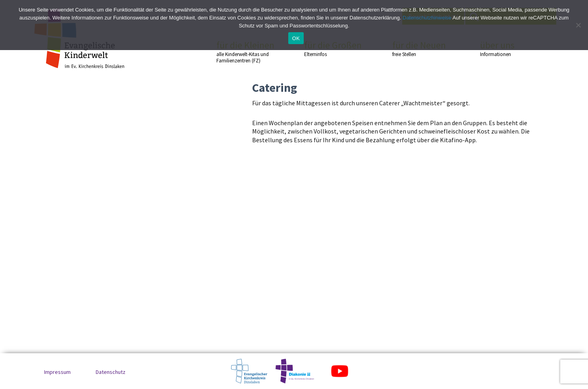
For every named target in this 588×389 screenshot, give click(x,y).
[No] (578, 25)
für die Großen (334, 48)
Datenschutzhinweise (427, 18)
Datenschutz (111, 372)
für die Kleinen (246, 52)
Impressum (57, 372)
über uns (510, 48)
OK (296, 38)
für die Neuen (422, 48)
